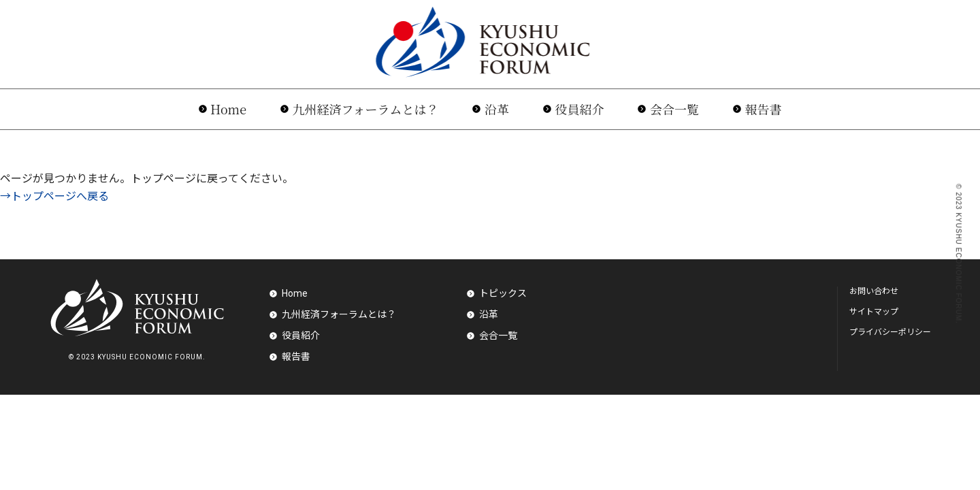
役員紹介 (579, 109)
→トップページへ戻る (54, 196)
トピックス (503, 293)
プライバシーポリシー (890, 332)
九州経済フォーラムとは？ (366, 109)
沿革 (497, 109)
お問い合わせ (874, 291)
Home (228, 109)
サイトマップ (874, 312)
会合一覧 (674, 109)
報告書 (763, 109)
